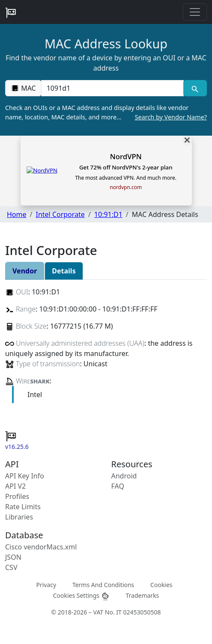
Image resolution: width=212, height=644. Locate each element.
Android (124, 476)
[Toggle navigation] (195, 12)
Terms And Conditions (103, 585)
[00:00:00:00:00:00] (112, 88)
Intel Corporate (60, 214)
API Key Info (25, 476)
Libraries (19, 517)
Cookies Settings (81, 596)
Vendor (25, 271)
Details (64, 271)
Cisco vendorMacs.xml (41, 547)
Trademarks (142, 595)
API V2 (15, 486)
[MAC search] (195, 88)
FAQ (118, 486)
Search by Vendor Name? (171, 117)
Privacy (46, 585)
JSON (13, 557)
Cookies (161, 585)
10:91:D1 (108, 214)
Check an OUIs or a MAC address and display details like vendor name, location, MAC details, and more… (106, 113)
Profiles (17, 496)
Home (17, 214)
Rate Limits (23, 507)
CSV (11, 567)
